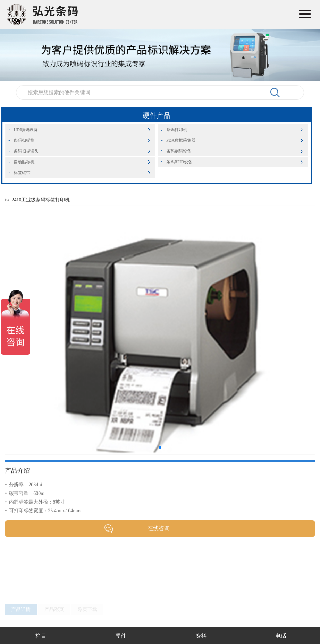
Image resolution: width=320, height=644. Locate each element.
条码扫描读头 (30, 151)
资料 (201, 636)
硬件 (121, 636)
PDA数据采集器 (184, 140)
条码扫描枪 (27, 140)
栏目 (41, 636)
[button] (160, 456)
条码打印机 (180, 130)
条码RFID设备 (182, 162)
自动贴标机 (27, 162)
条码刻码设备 (182, 151)
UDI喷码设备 (29, 130)
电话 (281, 636)
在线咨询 (159, 537)
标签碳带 (25, 173)
